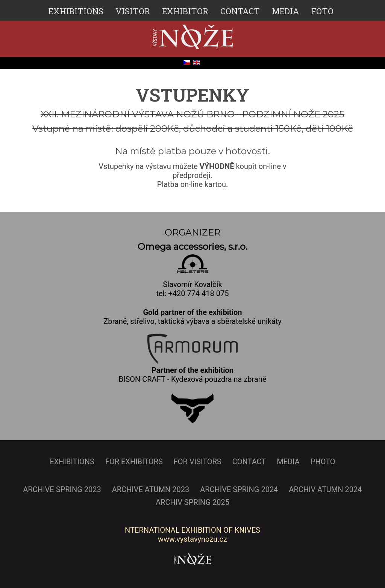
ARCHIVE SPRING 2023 (62, 489)
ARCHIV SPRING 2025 (192, 502)
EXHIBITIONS (76, 11)
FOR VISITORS (198, 462)
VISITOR (133, 11)
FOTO (322, 11)
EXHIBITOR (185, 11)
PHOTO (323, 462)
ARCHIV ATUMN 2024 (325, 489)
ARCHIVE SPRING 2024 (239, 489)
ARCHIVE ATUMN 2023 (151, 489)
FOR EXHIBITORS (134, 462)
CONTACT (240, 11)
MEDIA (286, 11)
